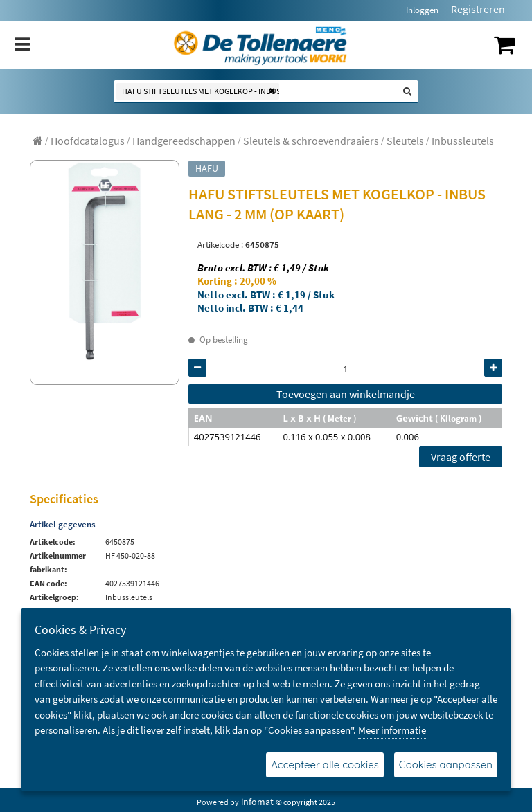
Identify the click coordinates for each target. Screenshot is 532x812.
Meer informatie (392, 730)
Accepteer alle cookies (325, 765)
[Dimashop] (261, 45)
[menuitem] (88, 141)
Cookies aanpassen (446, 765)
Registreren (478, 9)
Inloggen (422, 10)
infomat (257, 802)
